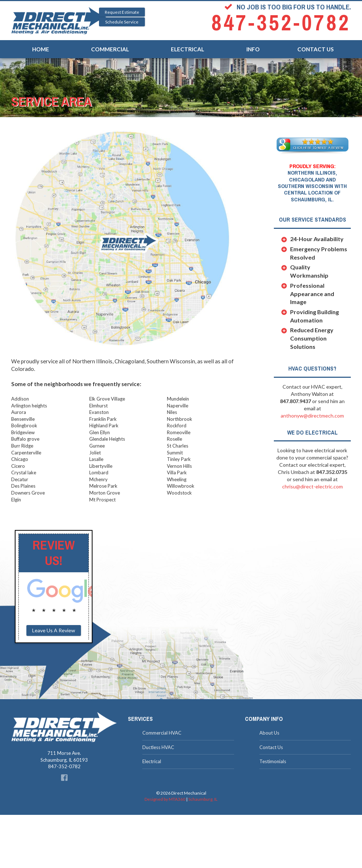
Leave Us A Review (54, 630)
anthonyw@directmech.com (312, 416)
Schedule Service (122, 22)
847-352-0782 (281, 23)
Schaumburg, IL (203, 799)
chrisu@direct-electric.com (313, 486)
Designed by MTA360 (165, 799)
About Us (269, 733)
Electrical (188, 45)
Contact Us (316, 45)
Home (41, 45)
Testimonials (273, 761)
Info (253, 45)
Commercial (110, 45)
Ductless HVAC (158, 747)
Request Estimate (122, 12)
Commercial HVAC (162, 733)
